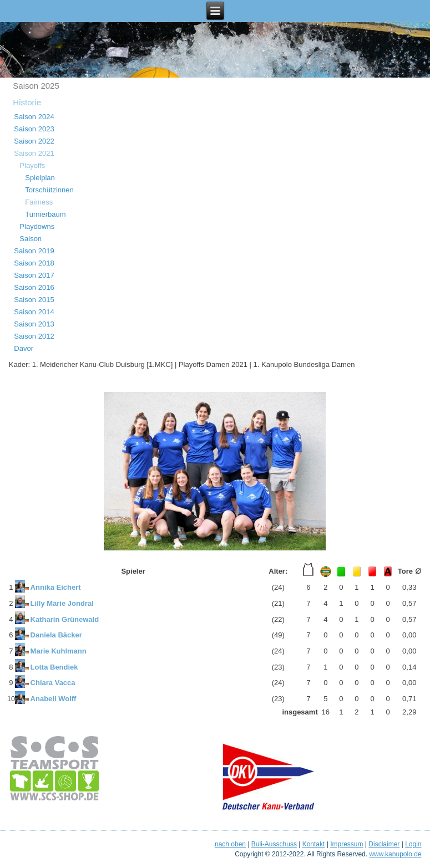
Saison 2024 (34, 117)
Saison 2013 (34, 324)
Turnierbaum (45, 214)
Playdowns (37, 226)
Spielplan (40, 178)
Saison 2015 (34, 300)
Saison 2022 (34, 141)
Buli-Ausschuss (274, 844)
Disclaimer (384, 844)
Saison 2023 (34, 129)
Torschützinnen (49, 190)
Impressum (346, 844)
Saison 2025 (36, 86)
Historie (27, 102)
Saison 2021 (34, 153)
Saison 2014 (34, 312)
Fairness (39, 202)
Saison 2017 (34, 275)
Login (413, 844)
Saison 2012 (34, 336)
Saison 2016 (34, 287)
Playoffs (32, 165)
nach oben (230, 844)
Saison (31, 239)
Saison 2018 (34, 263)
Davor (24, 348)
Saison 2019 (34, 251)
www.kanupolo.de (395, 854)
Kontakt (314, 844)
